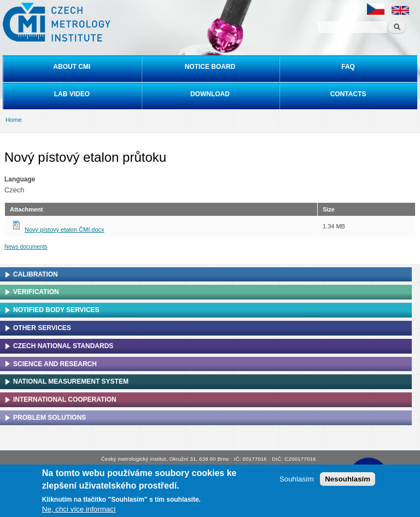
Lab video (72, 94)
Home (14, 120)
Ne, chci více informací (79, 509)
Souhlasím (297, 479)
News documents (26, 247)
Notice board (210, 67)
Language (20, 179)
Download (210, 94)
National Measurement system (71, 381)
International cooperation (65, 399)
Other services (42, 328)
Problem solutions (49, 418)
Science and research (55, 364)
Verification (36, 292)
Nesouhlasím (348, 479)
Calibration (36, 274)
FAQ (348, 67)
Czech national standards (63, 346)
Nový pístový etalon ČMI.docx (65, 230)
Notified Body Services (56, 310)
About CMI (72, 67)
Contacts (348, 94)
